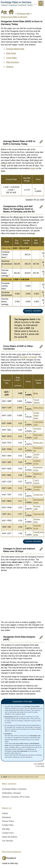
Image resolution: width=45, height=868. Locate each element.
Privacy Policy (8, 821)
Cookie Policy (8, 825)
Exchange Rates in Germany (14, 789)
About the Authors (10, 837)
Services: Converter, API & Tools (16, 797)
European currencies (28, 357)
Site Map (6, 829)
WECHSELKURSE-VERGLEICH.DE (23, 777)
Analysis (10, 67)
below (33, 168)
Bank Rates (11, 53)
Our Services (8, 841)
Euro (36, 393)
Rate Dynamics (13, 62)
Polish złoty (38, 443)
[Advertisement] (23, 91)
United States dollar (36, 416)
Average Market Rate (15, 49)
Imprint (5, 813)
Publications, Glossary (12, 793)
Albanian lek (39, 514)
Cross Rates (12, 58)
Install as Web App (10, 863)
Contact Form (8, 833)
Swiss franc (38, 408)
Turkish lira (38, 495)
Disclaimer (7, 817)
